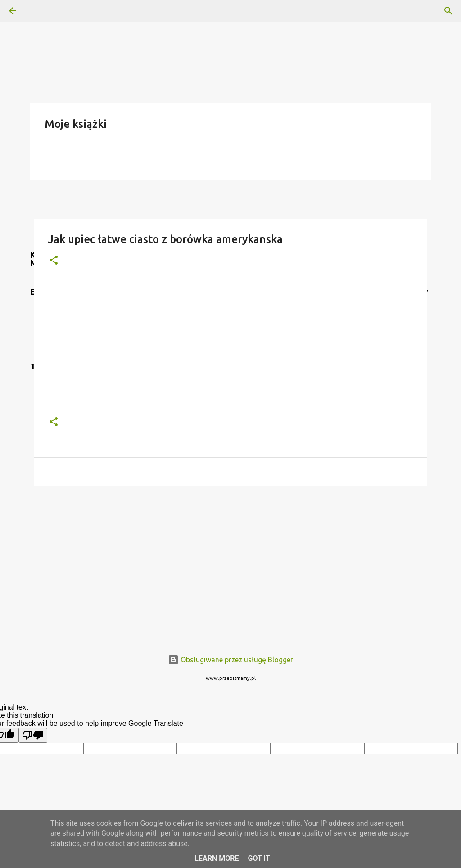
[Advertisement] (230, 563)
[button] (54, 261)
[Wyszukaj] (38, 11)
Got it (259, 858)
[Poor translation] (33, 735)
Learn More (217, 858)
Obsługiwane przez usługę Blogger (230, 660)
